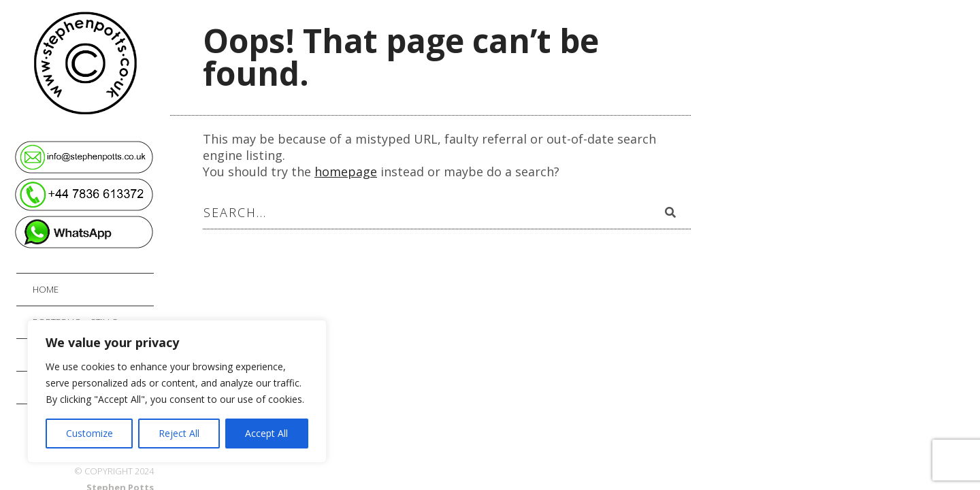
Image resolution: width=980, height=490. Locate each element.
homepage (346, 171)
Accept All (266, 433)
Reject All (179, 433)
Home (46, 289)
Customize (89, 433)
